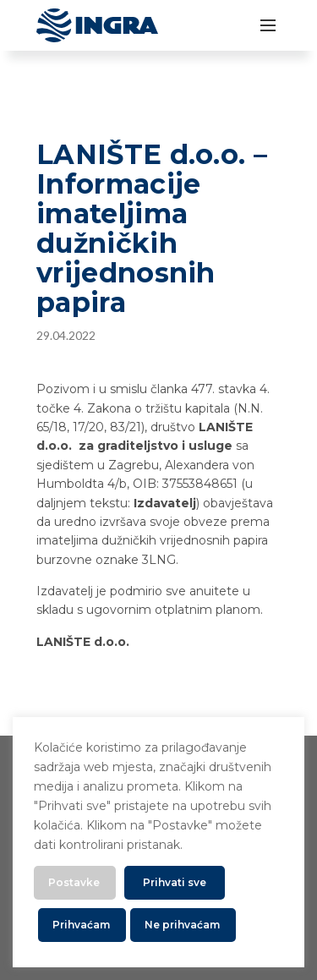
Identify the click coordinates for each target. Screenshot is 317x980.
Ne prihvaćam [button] (182, 925)
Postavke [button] (74, 882)
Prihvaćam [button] (81, 925)
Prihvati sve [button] (175, 882)
